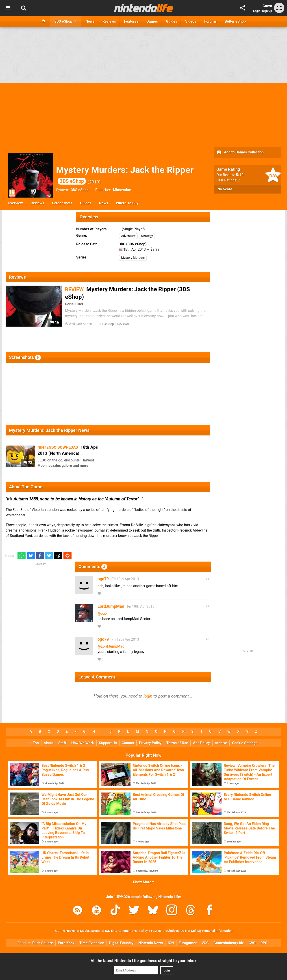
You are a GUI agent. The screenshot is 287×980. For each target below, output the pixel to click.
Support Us (108, 743)
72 (28, 463)
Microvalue (122, 190)
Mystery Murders (133, 258)
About (49, 743)
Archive (221, 743)
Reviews (37, 203)
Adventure (128, 236)
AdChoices (171, 931)
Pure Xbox (66, 943)
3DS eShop (80, 190)
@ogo (102, 613)
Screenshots (62, 203)
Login (257, 11)
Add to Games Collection (240, 153)
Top (34, 743)
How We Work (83, 743)
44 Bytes (155, 931)
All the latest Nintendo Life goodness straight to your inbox (143, 961)
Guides (86, 203)
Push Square (43, 943)
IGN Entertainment (118, 931)
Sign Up (267, 11)
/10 (240, 175)
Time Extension (92, 943)
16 (55, 322)
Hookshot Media (77, 931)
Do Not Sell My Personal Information (207, 931)
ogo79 (103, 579)
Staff (62, 743)
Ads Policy (201, 743)
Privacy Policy (150, 743)
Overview (15, 203)
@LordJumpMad (111, 646)
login (148, 696)
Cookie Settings (245, 743)
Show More (144, 882)
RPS (264, 943)
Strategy (147, 236)
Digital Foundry (121, 943)
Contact (128, 743)
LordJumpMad (111, 606)
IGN (171, 943)
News (104, 203)
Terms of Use (177, 743)
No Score (225, 189)
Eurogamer (188, 943)
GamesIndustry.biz (229, 943)
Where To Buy (127, 203)
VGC (205, 943)
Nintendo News (151, 943)
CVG (252, 943)
